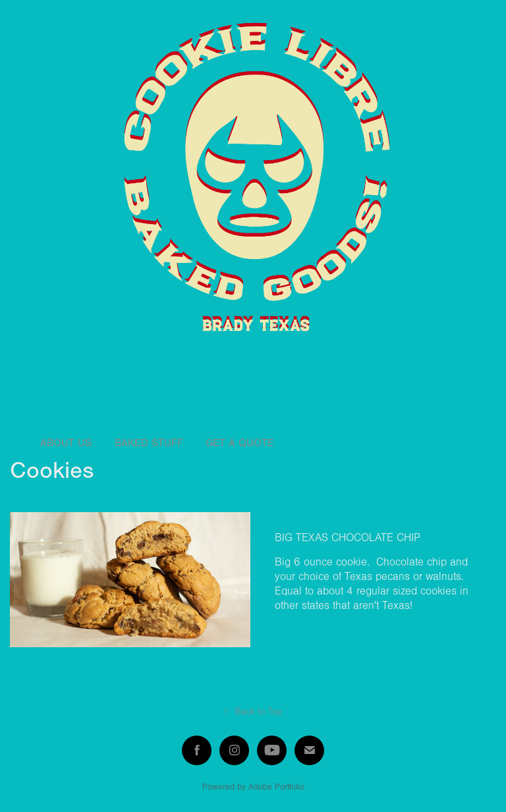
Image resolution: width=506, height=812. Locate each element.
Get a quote (240, 443)
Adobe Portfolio (276, 787)
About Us (66, 443)
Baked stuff (149, 443)
